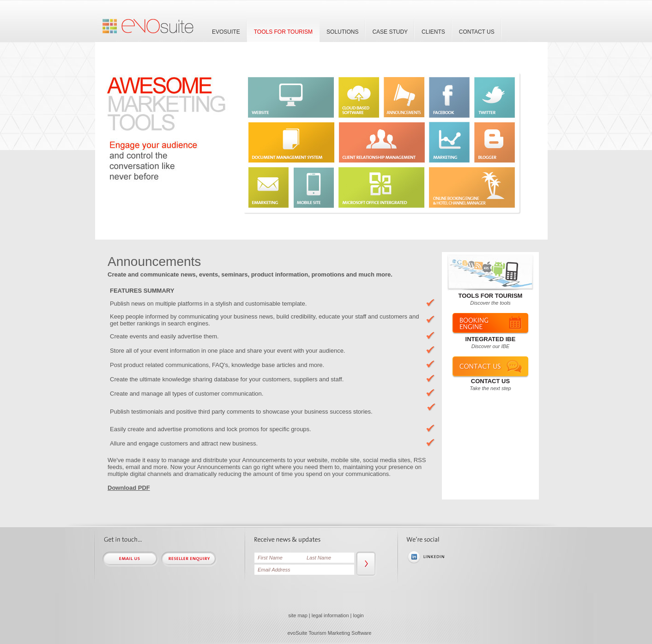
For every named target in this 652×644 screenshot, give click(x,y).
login (359, 615)
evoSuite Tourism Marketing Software (330, 633)
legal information (330, 615)
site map (298, 615)
